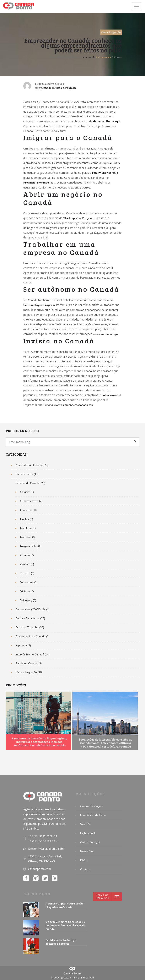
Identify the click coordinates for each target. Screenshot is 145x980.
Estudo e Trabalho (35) (30, 627)
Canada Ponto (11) (27, 474)
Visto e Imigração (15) (29, 672)
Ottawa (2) (27, 555)
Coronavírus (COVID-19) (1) (32, 609)
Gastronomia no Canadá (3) (32, 637)
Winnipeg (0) (28, 600)
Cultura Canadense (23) (30, 618)
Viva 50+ (86, 824)
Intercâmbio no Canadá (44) (33, 655)
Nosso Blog (87, 851)
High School (88, 833)
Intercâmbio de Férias (93, 815)
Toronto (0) (27, 573)
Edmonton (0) (28, 510)
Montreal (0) (28, 537)
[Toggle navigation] (137, 6)
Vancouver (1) (29, 582)
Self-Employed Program (39, 305)
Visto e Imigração (111, 32)
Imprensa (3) (23, 646)
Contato (85, 869)
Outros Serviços (90, 842)
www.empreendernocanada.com (74, 405)
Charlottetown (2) (31, 501)
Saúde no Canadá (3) (29, 663)
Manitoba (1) (28, 528)
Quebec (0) (27, 564)
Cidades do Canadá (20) (30, 483)
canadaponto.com (40, 869)
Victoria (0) (27, 591)
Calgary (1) (27, 492)
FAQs (83, 860)
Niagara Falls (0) (30, 546)
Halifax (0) (27, 519)
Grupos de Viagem (92, 806)
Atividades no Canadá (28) (32, 465)
